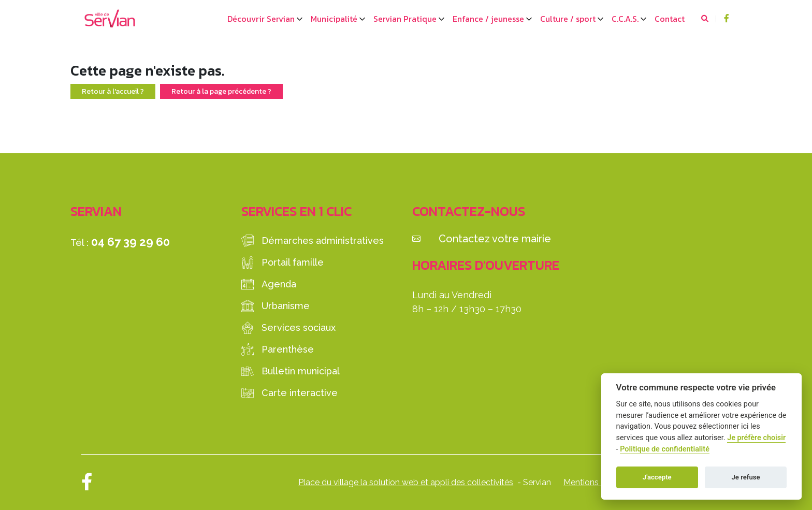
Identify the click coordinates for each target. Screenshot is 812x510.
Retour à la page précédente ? (221, 91)
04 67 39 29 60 (130, 242)
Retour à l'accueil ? (113, 91)
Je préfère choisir (756, 438)
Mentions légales (596, 482)
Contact (670, 19)
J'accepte (657, 477)
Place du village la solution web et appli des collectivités (406, 482)
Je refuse (746, 477)
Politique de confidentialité (665, 449)
